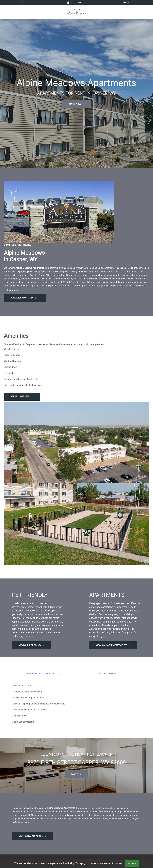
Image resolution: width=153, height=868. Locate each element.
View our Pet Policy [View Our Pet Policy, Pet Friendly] (32, 645)
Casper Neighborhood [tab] (109, 674)
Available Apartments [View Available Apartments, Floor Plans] (25, 298)
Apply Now (76, 104)
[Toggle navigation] (5, 12)
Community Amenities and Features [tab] (44, 674)
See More (12, 290)
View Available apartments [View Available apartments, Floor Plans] (113, 645)
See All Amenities (22, 397)
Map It (128, 2)
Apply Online (74, 2)
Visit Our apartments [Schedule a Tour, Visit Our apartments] (33, 836)
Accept (132, 863)
